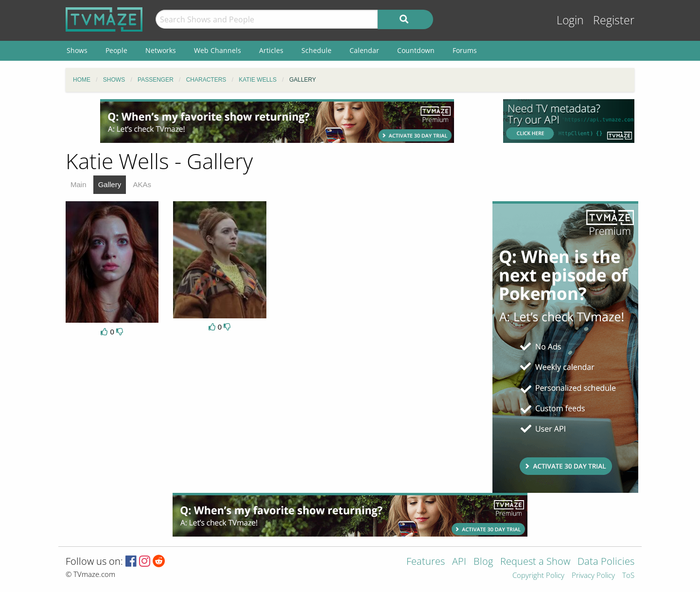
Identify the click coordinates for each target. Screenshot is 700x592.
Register (614, 20)
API (459, 562)
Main (79, 184)
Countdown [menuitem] (416, 50)
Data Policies (606, 562)
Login (570, 20)
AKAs (142, 184)
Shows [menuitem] (77, 50)
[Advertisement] (277, 121)
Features (426, 562)
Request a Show (535, 562)
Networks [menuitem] (161, 50)
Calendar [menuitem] (364, 50)
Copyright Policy (538, 576)
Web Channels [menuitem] (218, 50)
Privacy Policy (593, 576)
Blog (483, 562)
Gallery (110, 184)
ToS (628, 576)
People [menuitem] (116, 50)
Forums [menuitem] (465, 50)
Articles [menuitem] (271, 50)
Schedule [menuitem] (316, 50)
